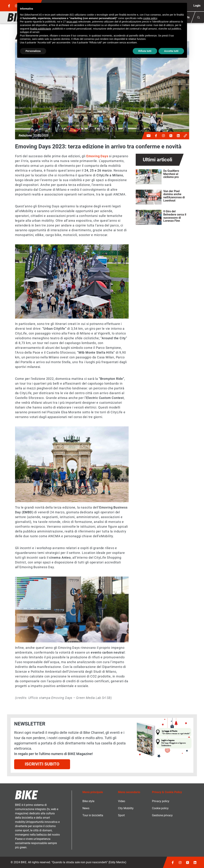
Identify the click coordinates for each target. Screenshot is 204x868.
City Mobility (126, 808)
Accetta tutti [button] (171, 51)
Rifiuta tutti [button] (145, 51)
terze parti (72, 22)
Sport (121, 815)
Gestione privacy (162, 815)
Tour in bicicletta (93, 815)
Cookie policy (160, 808)
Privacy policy (161, 801)
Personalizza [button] (33, 51)
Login (197, 6)
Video (122, 801)
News (86, 808)
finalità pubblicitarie (40, 29)
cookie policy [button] (150, 18)
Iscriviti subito (42, 764)
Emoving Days (97, 156)
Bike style (88, 801)
